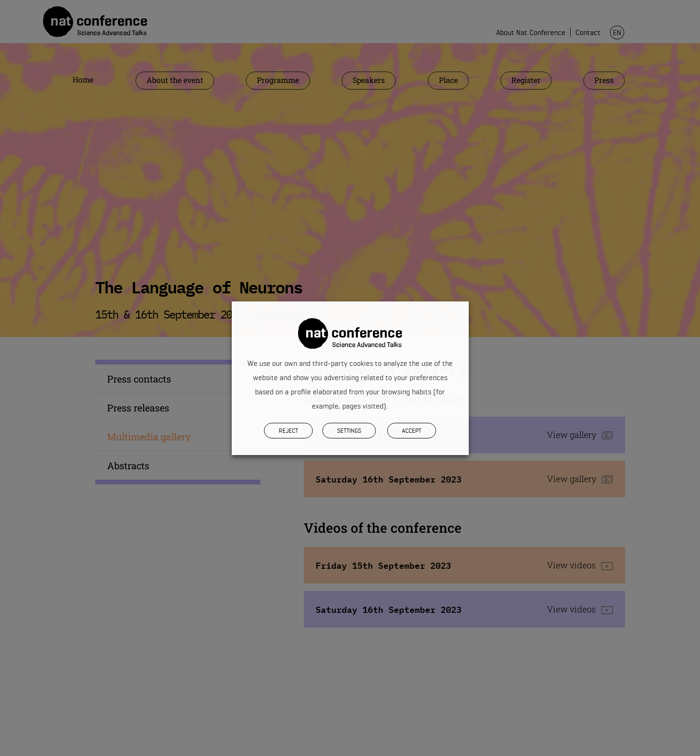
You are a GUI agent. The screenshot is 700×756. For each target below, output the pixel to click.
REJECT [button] (288, 430)
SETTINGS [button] (349, 430)
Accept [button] (412, 430)
